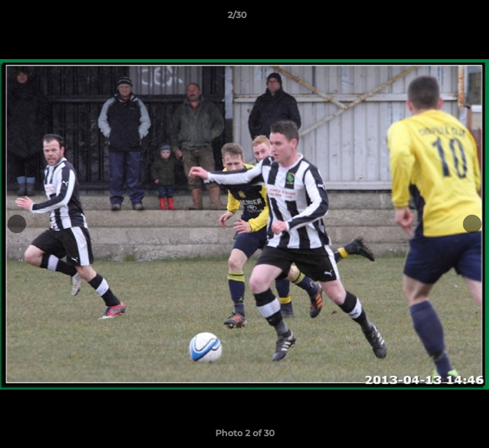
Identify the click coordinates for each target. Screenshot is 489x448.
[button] (437, 18)
